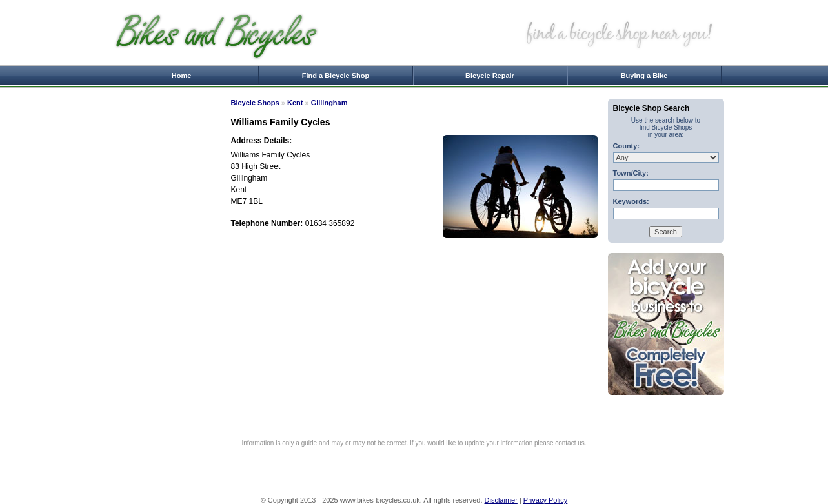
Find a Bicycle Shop (336, 76)
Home (182, 76)
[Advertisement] (163, 292)
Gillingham (329, 103)
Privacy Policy (545, 500)
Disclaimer (501, 500)
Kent (295, 103)
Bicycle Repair (490, 76)
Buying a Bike (644, 76)
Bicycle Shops (255, 103)
